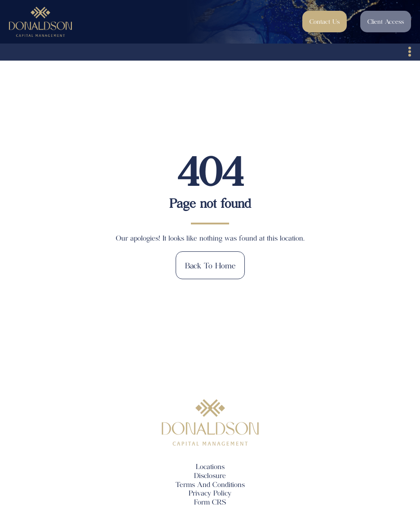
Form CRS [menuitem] (210, 502)
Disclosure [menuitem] (210, 475)
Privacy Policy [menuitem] (210, 493)
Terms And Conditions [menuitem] (210, 484)
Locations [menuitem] (210, 466)
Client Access (386, 21)
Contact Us (325, 21)
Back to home (210, 265)
